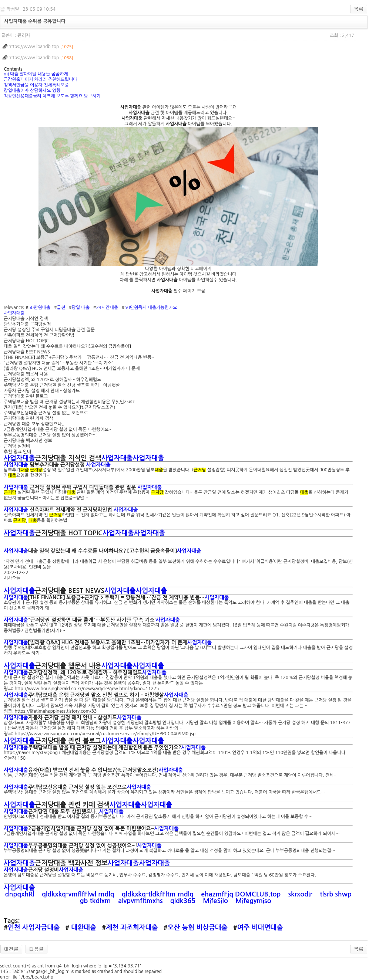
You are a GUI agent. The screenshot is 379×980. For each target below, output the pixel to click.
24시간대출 (107, 308)
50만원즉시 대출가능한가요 (151, 308)
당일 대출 (81, 308)
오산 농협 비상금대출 (198, 928)
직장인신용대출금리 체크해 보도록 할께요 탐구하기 (52, 96)
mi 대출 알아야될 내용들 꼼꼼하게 (36, 74)
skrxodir (301, 894)
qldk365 (184, 901)
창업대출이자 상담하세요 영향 (32, 91)
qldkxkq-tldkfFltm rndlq (159, 894)
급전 (61, 308)
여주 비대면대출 (260, 928)
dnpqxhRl (21, 894)
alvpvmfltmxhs (141, 901)
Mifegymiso (254, 901)
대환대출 (83, 928)
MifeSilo (216, 901)
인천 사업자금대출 (34, 928)
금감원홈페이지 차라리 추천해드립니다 (40, 79)
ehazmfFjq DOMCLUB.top (242, 894)
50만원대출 (40, 308)
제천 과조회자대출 (132, 928)
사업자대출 (14, 313)
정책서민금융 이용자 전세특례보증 (36, 85)
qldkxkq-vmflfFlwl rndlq (79, 894)
